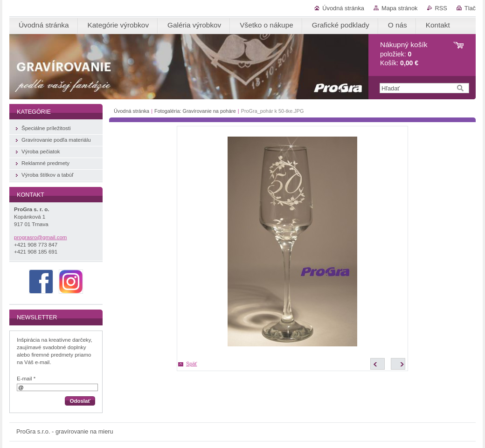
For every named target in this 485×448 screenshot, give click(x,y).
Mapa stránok (400, 8)
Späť (191, 364)
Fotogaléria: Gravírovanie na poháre (195, 111)
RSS (441, 8)
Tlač (470, 8)
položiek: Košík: (404, 54)
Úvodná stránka (343, 8)
